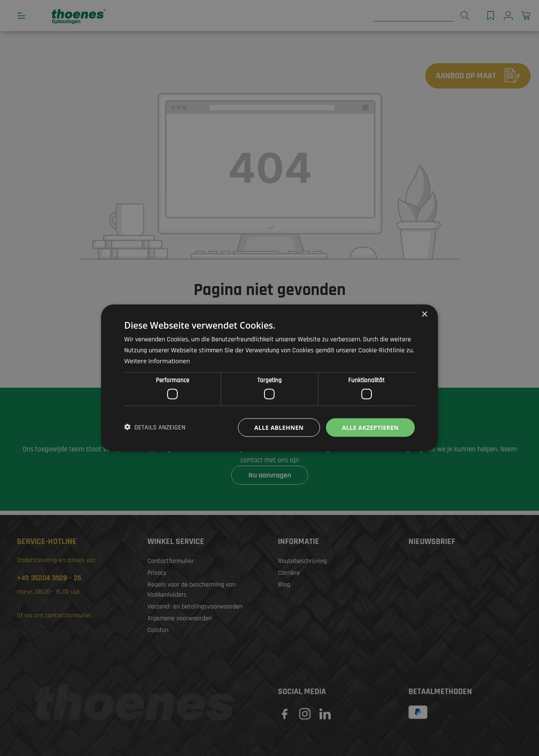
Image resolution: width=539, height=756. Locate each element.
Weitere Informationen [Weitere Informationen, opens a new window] (158, 361)
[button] (155, 427)
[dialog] (269, 378)
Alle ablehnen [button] (278, 427)
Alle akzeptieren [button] (370, 427)
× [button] (424, 314)
